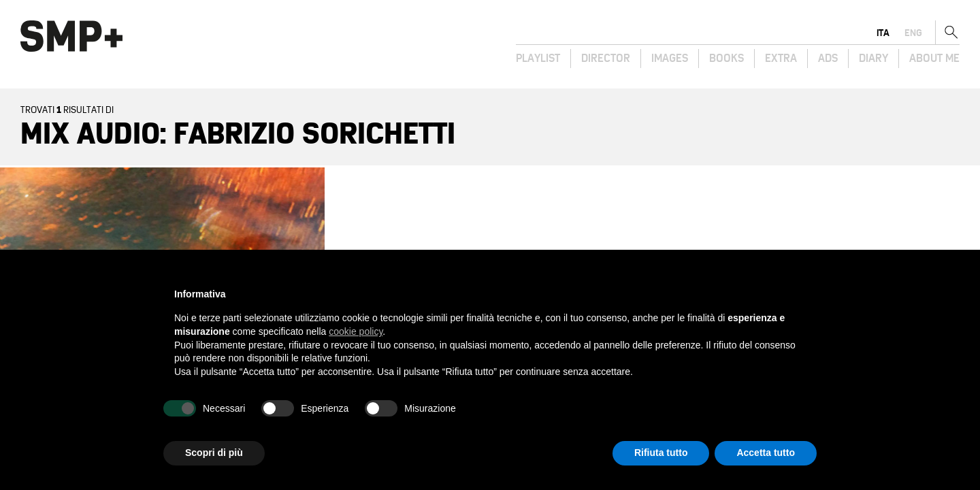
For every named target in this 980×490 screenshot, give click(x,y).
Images (670, 59)
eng (913, 33)
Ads (828, 59)
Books (726, 59)
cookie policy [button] (356, 331)
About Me (934, 59)
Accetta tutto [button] (766, 453)
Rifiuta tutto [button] (661, 453)
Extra (781, 59)
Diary (873, 59)
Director (606, 59)
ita (883, 33)
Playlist (538, 59)
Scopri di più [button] (214, 453)
